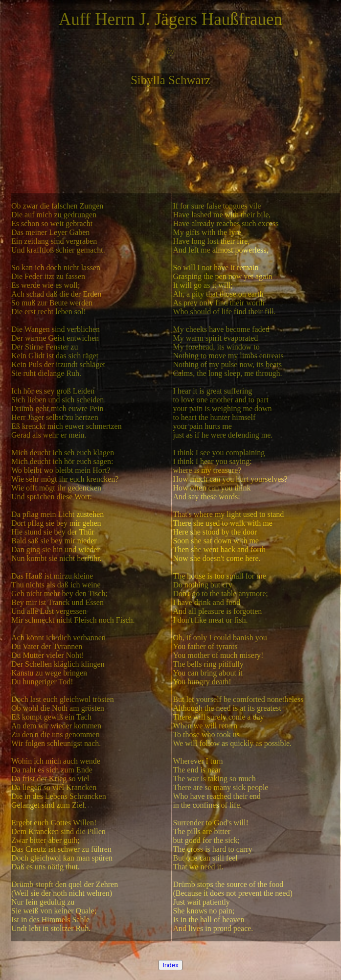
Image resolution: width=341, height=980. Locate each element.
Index (170, 965)
